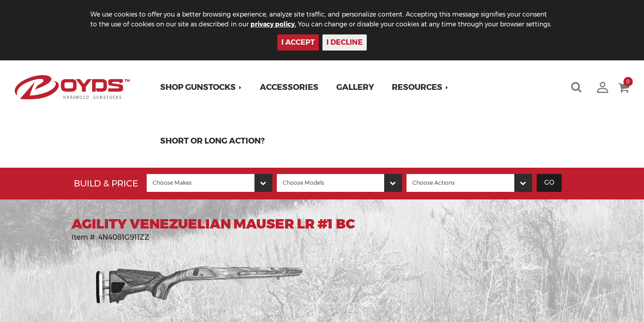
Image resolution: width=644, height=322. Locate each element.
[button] (201, 87)
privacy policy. (273, 24)
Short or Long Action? (212, 141)
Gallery (355, 87)
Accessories (289, 87)
